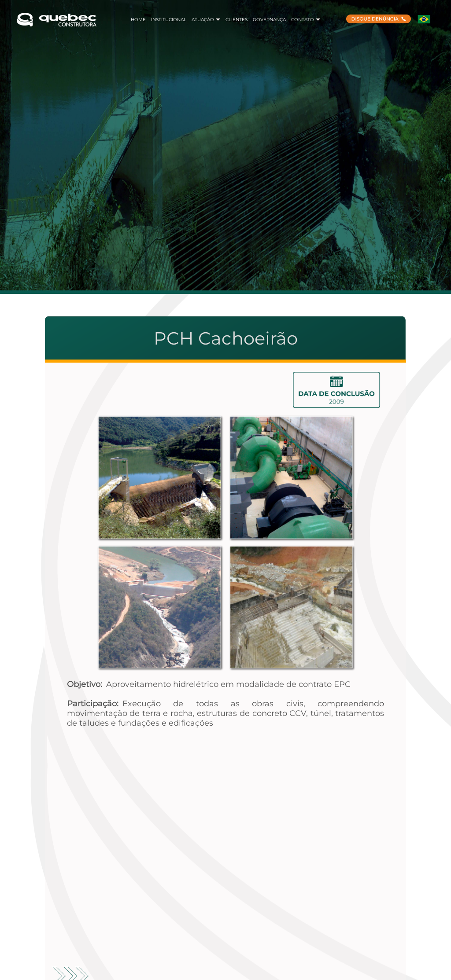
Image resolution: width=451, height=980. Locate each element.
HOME (138, 20)
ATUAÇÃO (206, 20)
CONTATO (306, 20)
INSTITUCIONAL (169, 20)
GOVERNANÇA (269, 20)
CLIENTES (237, 20)
